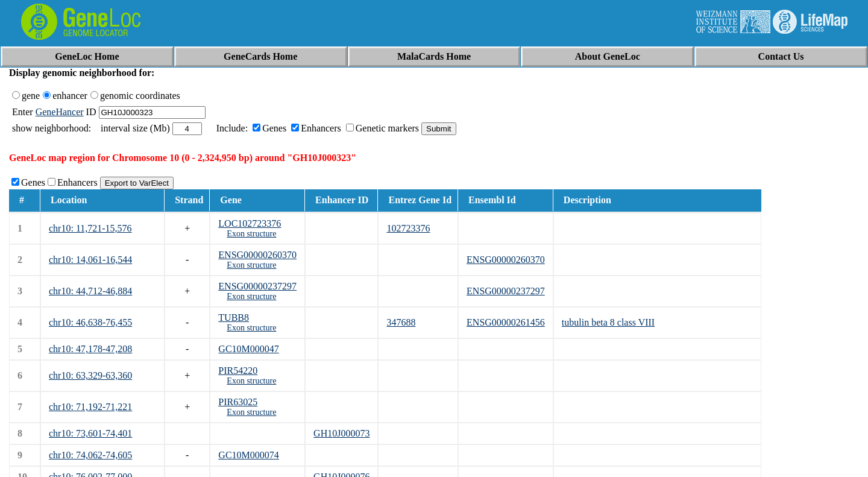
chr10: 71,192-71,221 (90, 407)
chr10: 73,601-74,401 (90, 433)
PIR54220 (238, 371)
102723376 (408, 228)
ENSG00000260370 (257, 255)
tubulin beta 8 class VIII (608, 322)
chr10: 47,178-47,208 (90, 349)
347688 (401, 322)
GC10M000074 (248, 455)
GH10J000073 (341, 433)
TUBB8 (234, 317)
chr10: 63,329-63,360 (90, 375)
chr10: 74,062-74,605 (90, 455)
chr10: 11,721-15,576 (90, 228)
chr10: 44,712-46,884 (90, 291)
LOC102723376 (250, 223)
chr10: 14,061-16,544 (90, 260)
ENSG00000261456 (506, 322)
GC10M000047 (248, 349)
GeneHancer (60, 112)
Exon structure (251, 234)
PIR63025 (238, 402)
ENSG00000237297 (257, 286)
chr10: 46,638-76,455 (90, 322)
